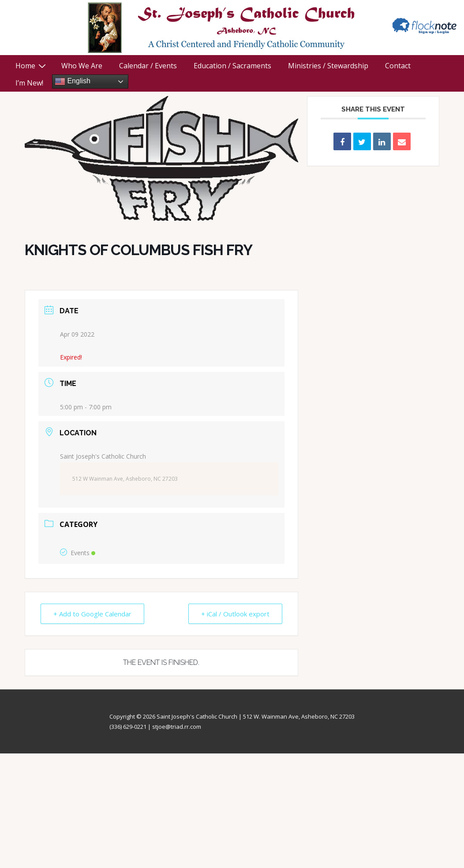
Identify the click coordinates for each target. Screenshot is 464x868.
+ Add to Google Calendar (92, 614)
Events (78, 553)
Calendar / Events (148, 66)
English (73, 82)
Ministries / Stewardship (328, 66)
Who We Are (82, 66)
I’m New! (29, 83)
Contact (398, 66)
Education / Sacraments (232, 66)
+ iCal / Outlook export (235, 614)
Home (32, 66)
